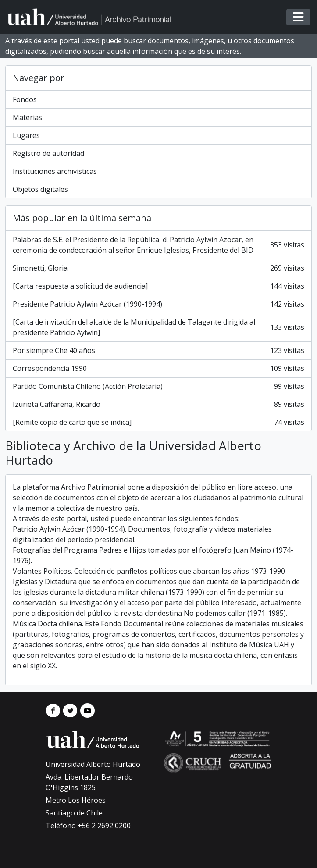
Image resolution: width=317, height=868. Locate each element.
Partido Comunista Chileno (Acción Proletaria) (158, 386)
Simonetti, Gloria (158, 268)
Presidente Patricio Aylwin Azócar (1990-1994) (158, 304)
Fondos (25, 99)
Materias (27, 117)
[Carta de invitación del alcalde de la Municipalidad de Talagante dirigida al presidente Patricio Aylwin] (158, 327)
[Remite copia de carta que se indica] (158, 422)
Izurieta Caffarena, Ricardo (158, 404)
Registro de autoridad (48, 153)
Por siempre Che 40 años (158, 350)
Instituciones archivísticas (55, 171)
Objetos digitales (40, 189)
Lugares (26, 135)
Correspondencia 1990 (158, 368)
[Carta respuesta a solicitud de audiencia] (158, 286)
